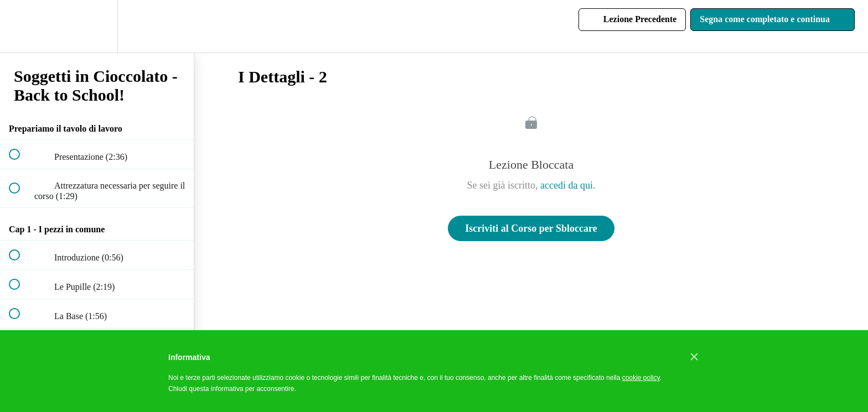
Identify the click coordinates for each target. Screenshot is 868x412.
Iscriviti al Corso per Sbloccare (531, 228)
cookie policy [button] (641, 378)
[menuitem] (97, 26)
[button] (20, 26)
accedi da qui (567, 185)
